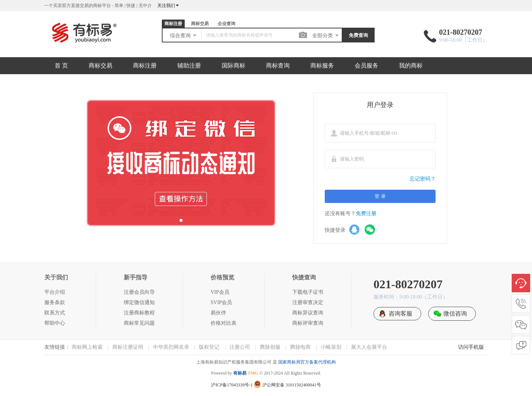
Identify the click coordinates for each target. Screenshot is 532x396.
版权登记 (209, 347)
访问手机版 (471, 347)
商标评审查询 (308, 323)
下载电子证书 (308, 292)
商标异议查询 (308, 313)
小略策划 (331, 347)
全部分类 (326, 35)
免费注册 (366, 214)
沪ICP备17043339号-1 (232, 385)
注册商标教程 (139, 313)
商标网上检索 (87, 347)
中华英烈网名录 (171, 347)
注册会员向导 (139, 292)
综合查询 (184, 35)
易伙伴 (218, 313)
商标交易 (200, 24)
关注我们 (168, 6)
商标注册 (173, 24)
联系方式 (55, 313)
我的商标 (411, 66)
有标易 (240, 373)
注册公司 (240, 347)
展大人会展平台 (369, 347)
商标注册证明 (128, 347)
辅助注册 (189, 66)
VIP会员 (220, 292)
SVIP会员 (221, 302)
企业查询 (226, 24)
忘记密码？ (423, 179)
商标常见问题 (139, 323)
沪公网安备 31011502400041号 (287, 385)
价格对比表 (224, 323)
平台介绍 (55, 292)
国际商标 (233, 66)
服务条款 (55, 302)
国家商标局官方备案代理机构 (307, 362)
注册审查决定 (308, 302)
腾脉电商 (300, 347)
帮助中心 (55, 323)
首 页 (61, 66)
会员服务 (366, 66)
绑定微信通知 (139, 302)
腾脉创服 (270, 347)
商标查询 (278, 66)
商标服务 (322, 66)
